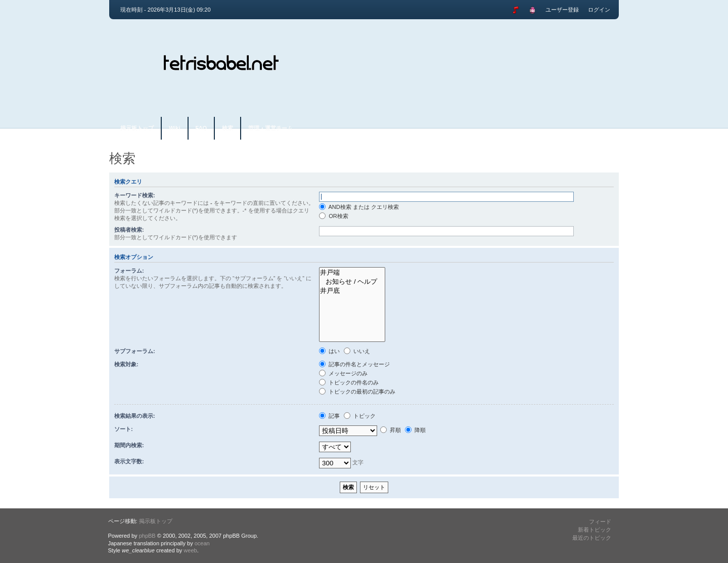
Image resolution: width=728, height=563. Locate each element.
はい (329, 351)
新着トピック (595, 530)
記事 (329, 416)
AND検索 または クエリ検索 (359, 207)
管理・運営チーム (270, 128)
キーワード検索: (135, 195)
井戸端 (352, 273)
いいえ (357, 351)
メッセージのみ (343, 373)
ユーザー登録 (562, 10)
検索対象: (126, 364)
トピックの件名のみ (349, 382)
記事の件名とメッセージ (354, 364)
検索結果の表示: (135, 416)
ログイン (599, 10)
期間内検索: (129, 445)
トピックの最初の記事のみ (357, 392)
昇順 (391, 430)
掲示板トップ (137, 128)
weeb (190, 550)
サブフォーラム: (135, 351)
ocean (202, 543)
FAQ (201, 128)
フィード (600, 522)
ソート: (124, 429)
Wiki (175, 128)
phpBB (147, 536)
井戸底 (352, 291)
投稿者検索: (129, 230)
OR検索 (334, 216)
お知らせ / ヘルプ (352, 282)
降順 (415, 430)
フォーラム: (129, 271)
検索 (227, 128)
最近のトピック (592, 538)
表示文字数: (129, 461)
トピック (360, 416)
